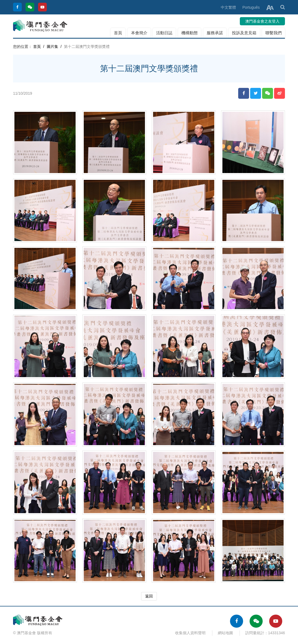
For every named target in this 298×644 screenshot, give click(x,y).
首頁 (118, 33)
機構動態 (190, 33)
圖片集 (52, 47)
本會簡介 (139, 33)
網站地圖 (225, 633)
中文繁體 (228, 7)
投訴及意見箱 (244, 33)
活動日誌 (164, 33)
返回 (149, 596)
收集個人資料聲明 (190, 633)
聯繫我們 (274, 33)
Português (251, 7)
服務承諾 (215, 33)
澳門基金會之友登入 (262, 21)
